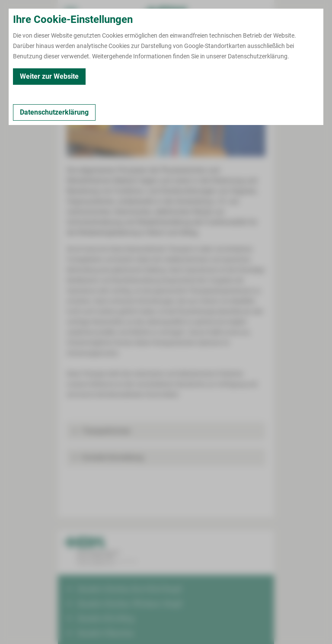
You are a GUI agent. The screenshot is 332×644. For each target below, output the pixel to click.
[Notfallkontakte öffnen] (261, 13)
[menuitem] (71, 13)
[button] (166, 431)
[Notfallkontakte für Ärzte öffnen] (235, 13)
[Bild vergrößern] (166, 117)
